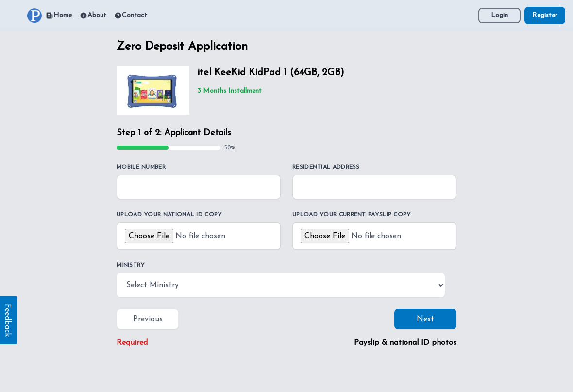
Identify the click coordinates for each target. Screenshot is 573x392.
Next (425, 319)
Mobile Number (141, 167)
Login (499, 15)
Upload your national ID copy (169, 215)
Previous (148, 319)
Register (545, 15)
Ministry (131, 265)
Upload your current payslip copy (352, 215)
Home (59, 16)
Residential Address (326, 167)
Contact (131, 16)
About (93, 16)
